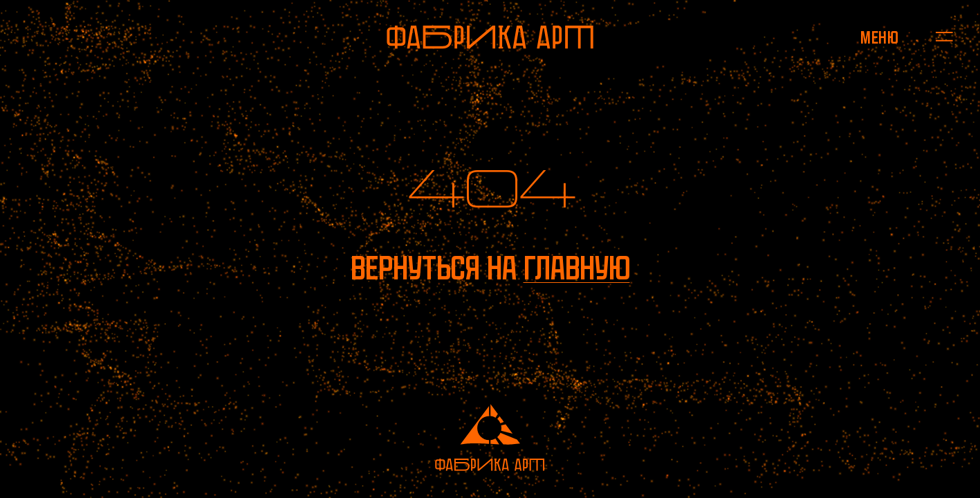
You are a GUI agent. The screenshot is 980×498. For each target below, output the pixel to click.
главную (577, 268)
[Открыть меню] (880, 37)
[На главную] (490, 37)
